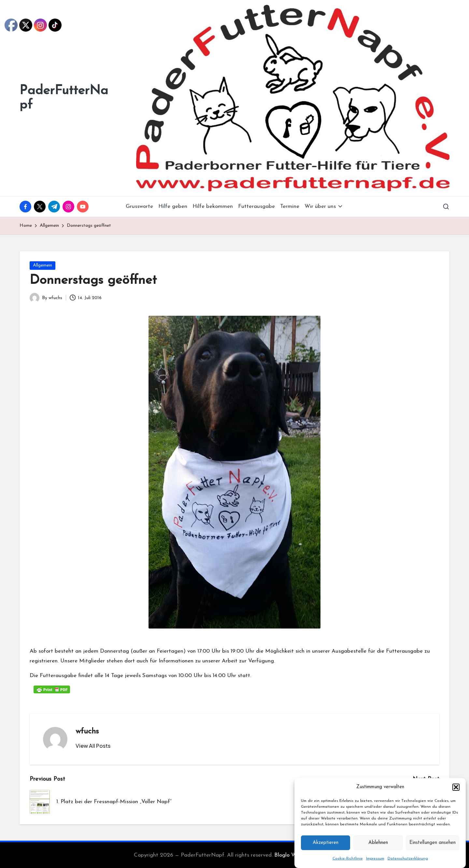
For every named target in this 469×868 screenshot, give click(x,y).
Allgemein (43, 265)
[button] (456, 796)
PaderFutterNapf (64, 98)
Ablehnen (378, 852)
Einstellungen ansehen (433, 852)
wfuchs (87, 731)
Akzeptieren (326, 852)
